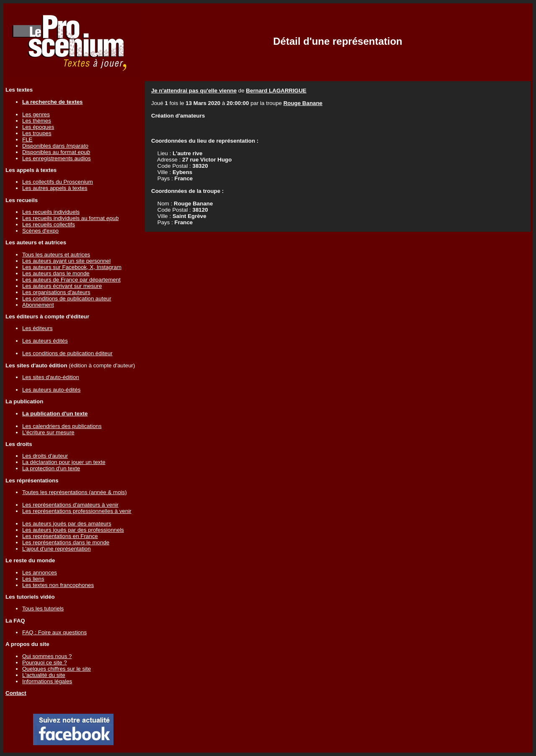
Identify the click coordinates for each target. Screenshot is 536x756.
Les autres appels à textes (55, 188)
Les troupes (37, 133)
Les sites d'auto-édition (51, 377)
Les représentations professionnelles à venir (77, 511)
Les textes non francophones (58, 585)
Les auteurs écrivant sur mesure (62, 286)
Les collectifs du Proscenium (58, 182)
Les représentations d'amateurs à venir (70, 505)
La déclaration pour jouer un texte (64, 462)
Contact (16, 693)
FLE (27, 140)
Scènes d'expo (40, 231)
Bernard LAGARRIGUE (276, 91)
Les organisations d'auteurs (56, 292)
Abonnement (38, 305)
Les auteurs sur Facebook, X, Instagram (72, 267)
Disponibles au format (56, 152)
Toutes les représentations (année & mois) (75, 492)
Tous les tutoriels (43, 609)
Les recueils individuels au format (70, 218)
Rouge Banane (303, 103)
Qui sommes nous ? (47, 656)
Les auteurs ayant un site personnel (66, 261)
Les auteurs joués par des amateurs (67, 524)
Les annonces (40, 573)
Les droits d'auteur (45, 456)
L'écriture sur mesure (48, 432)
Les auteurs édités (45, 341)
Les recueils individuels (51, 212)
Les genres (36, 114)
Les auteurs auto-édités (51, 390)
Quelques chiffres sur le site (57, 669)
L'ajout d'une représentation (57, 549)
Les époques (38, 127)
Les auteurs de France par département (71, 280)
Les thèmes (37, 121)
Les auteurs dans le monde (56, 273)
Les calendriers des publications (62, 426)
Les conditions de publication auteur (67, 299)
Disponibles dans (55, 146)
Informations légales (47, 681)
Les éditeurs (37, 328)
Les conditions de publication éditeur (67, 353)
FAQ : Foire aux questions (54, 632)
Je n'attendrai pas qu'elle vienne (194, 91)
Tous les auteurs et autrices (56, 255)
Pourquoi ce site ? (45, 662)
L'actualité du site (44, 675)
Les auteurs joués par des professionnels (73, 530)
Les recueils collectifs (49, 224)
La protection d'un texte (51, 468)
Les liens (33, 579)
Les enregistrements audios (57, 158)
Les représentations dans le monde (66, 542)
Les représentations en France (60, 536)
